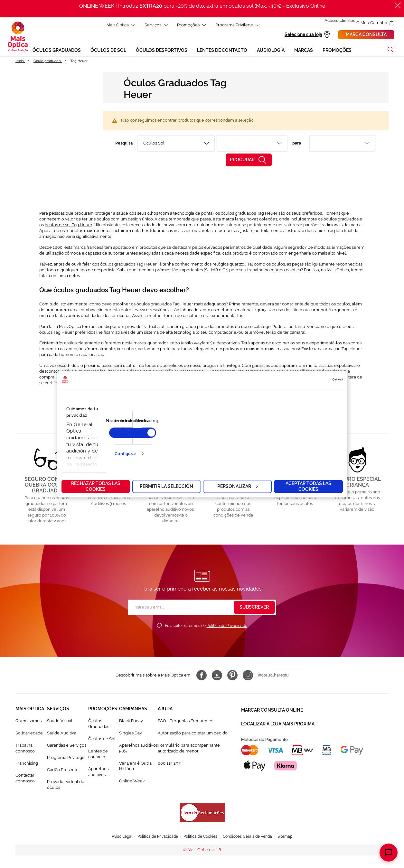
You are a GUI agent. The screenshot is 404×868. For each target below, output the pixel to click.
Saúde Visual (60, 722)
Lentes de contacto (98, 755)
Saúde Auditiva (62, 734)
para (297, 144)
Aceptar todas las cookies (308, 486)
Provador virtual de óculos (66, 785)
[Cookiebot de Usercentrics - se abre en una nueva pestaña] (315, 380)
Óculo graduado (48, 62)
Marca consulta (366, 35)
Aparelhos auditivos (98, 773)
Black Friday (131, 722)
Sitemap (292, 838)
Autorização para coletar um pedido (193, 734)
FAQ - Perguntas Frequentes (185, 722)
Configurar (125, 454)
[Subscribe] (254, 608)
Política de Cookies (200, 838)
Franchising (27, 764)
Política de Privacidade (227, 627)
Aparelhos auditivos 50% (138, 749)
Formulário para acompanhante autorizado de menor (189, 749)
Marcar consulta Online (272, 710)
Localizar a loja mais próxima (278, 721)
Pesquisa (124, 144)
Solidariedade (29, 734)
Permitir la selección (166, 486)
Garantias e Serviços (67, 746)
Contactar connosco (25, 779)
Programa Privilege (66, 758)
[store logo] (18, 37)
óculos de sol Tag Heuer (68, 226)
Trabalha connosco (25, 749)
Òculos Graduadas (99, 725)
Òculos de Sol (102, 740)
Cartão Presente (63, 770)
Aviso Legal (116, 838)
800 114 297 (169, 764)
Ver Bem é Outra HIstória (135, 767)
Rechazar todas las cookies (96, 486)
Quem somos (28, 722)
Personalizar (238, 486)
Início (20, 62)
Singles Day (131, 734)
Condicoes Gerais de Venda (251, 838)
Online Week (132, 782)
